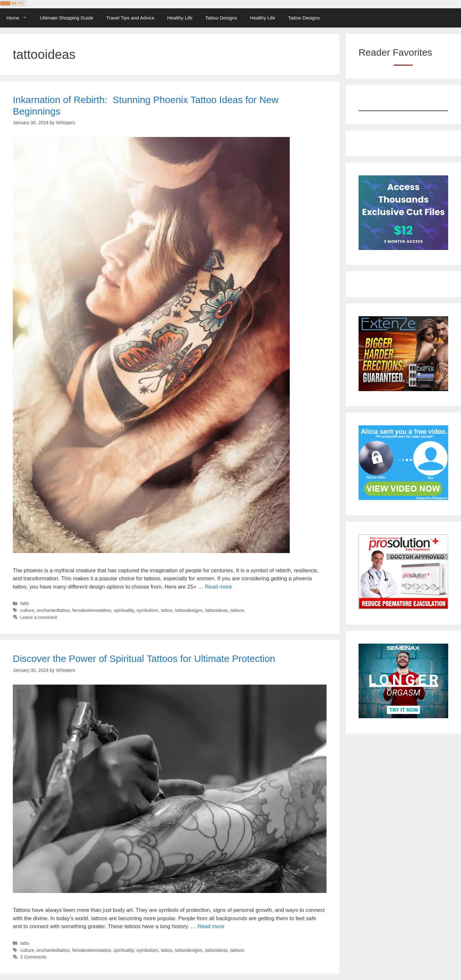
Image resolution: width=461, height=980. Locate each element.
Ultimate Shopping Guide (67, 18)
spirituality (124, 610)
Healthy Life (180, 18)
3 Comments (33, 957)
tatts (24, 603)
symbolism (147, 610)
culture (27, 610)
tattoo (167, 610)
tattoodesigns (189, 610)
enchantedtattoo (53, 610)
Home (20, 18)
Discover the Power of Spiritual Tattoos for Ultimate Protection (144, 659)
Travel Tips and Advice (130, 18)
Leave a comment (39, 617)
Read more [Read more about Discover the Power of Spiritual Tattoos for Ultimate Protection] (211, 926)
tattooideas (217, 610)
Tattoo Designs (221, 18)
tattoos (237, 610)
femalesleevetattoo (92, 610)
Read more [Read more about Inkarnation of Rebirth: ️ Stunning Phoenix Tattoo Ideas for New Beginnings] (218, 587)
